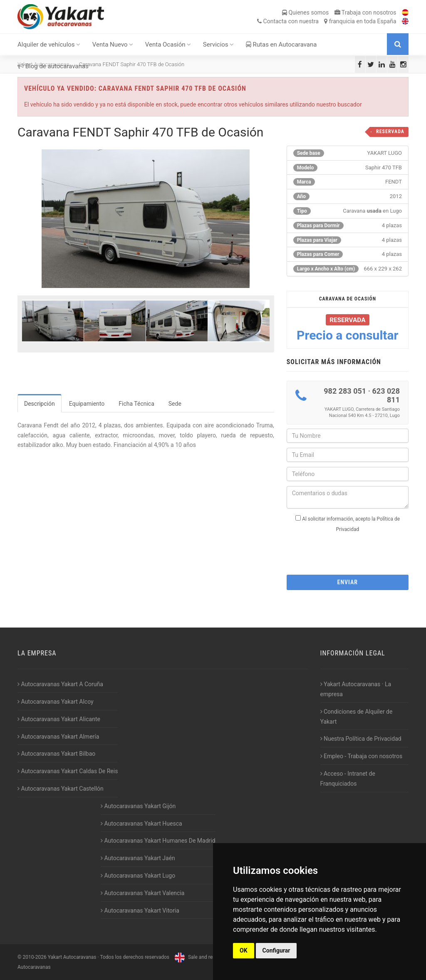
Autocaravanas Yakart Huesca (141, 824)
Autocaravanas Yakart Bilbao (56, 754)
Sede (175, 404)
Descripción (40, 404)
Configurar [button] (276, 950)
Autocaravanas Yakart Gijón (138, 806)
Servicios (219, 45)
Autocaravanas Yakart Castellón (61, 789)
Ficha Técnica (136, 404)
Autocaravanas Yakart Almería (58, 737)
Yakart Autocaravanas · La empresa (356, 689)
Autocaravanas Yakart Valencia (142, 893)
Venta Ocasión (168, 45)
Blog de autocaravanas (53, 66)
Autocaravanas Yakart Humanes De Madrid (158, 841)
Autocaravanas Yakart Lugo (138, 876)
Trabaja (365, 12)
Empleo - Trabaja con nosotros (362, 756)
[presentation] (350, 551)
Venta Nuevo (113, 45)
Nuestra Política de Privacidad (361, 739)
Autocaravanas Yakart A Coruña (60, 684)
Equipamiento (87, 404)
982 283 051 (345, 391)
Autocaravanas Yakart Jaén (138, 858)
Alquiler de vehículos (49, 45)
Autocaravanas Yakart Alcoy (56, 702)
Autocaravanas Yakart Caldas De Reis (68, 771)
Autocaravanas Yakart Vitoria (140, 911)
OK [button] (244, 950)
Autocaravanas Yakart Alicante (59, 719)
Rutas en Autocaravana (281, 45)
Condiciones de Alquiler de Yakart (357, 717)
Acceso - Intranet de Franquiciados (348, 779)
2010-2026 (34, 957)
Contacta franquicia (327, 21)
